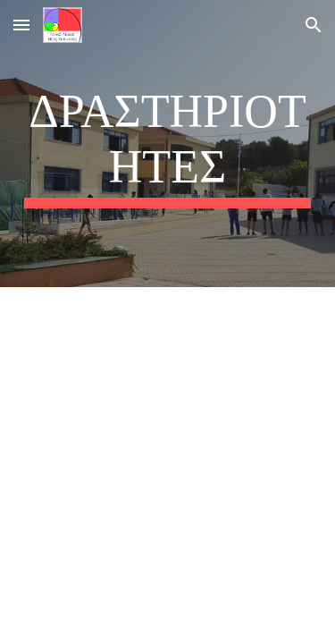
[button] (21, 25)
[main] (168, 144)
